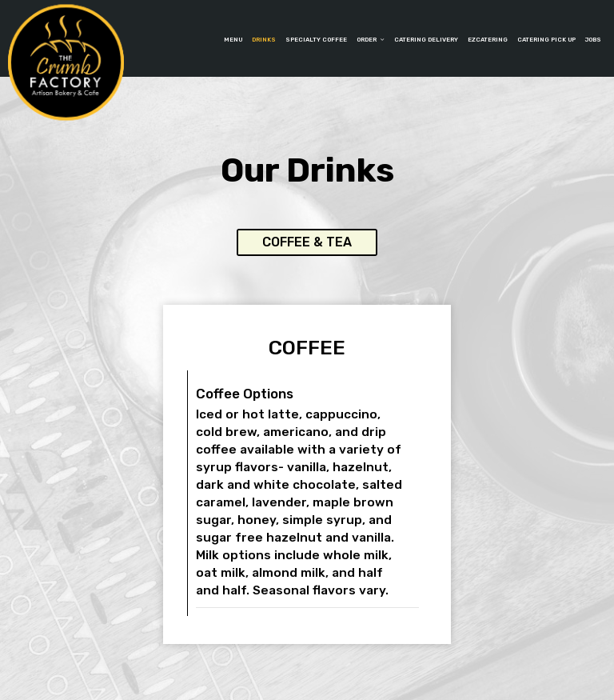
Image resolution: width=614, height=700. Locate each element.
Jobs (593, 40)
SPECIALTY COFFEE (316, 40)
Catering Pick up (546, 40)
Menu (233, 40)
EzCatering (488, 40)
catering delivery (426, 40)
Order (371, 40)
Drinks (264, 40)
